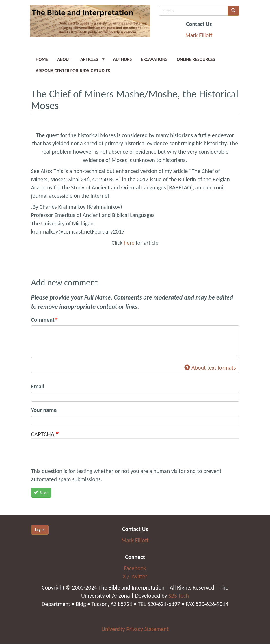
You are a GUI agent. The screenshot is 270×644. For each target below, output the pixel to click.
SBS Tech (179, 596)
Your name (44, 410)
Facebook (135, 568)
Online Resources (196, 59)
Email (38, 386)
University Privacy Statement (135, 629)
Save (41, 493)
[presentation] (75, 456)
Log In (40, 530)
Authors (122, 59)
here (129, 243)
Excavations (154, 59)
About (64, 59)
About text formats (210, 368)
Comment (43, 320)
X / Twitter (135, 576)
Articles (91, 61)
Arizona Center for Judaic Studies (73, 71)
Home (42, 59)
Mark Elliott (199, 35)
